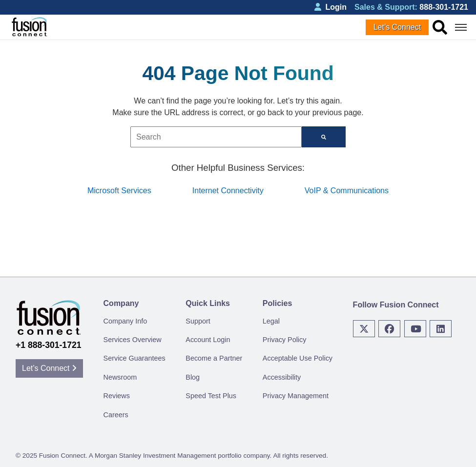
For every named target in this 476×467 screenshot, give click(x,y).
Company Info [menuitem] (125, 321)
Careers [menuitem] (116, 415)
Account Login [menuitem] (208, 340)
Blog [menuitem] (193, 377)
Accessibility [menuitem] (282, 377)
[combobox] (216, 137)
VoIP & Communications (347, 191)
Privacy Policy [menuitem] (285, 340)
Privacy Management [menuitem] (296, 396)
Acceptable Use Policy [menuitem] (298, 358)
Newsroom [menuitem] (120, 377)
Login (331, 7)
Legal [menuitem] (271, 321)
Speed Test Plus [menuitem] (211, 396)
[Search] (324, 137)
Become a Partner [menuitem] (214, 358)
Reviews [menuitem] (117, 396)
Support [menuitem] (198, 321)
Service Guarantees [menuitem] (135, 358)
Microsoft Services (119, 191)
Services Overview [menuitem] (133, 340)
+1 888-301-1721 (49, 345)
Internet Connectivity (228, 191)
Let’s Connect (397, 27)
